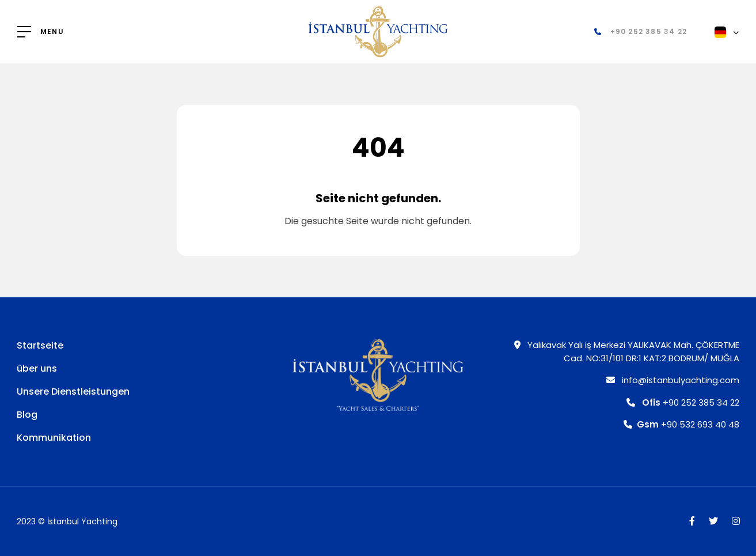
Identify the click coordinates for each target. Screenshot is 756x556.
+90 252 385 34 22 (683, 402)
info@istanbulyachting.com (673, 380)
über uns (37, 368)
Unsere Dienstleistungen (73, 392)
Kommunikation (54, 438)
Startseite (40, 345)
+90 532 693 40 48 (681, 424)
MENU (52, 32)
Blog (27, 415)
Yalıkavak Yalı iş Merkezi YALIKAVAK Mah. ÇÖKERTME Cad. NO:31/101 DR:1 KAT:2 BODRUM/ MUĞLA (627, 351)
